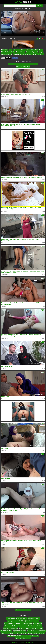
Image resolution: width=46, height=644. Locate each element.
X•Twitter (8, 58)
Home (14, 643)
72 (38, 38)
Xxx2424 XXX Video (6, 631)
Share (3, 58)
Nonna (39, 54)
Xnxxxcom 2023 (37, 623)
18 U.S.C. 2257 (29, 643)
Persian (13, 52)
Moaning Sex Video (25, 626)
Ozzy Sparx (5, 50)
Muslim (23, 50)
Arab (18, 50)
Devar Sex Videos (32, 631)
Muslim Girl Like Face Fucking (30, 64)
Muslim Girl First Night (14, 64)
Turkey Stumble (11, 618)
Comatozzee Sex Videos (11, 626)
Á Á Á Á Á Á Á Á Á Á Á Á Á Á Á (13, 623)
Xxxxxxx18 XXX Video (37, 628)
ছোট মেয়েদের (42, 631)
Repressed (35, 52)
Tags (18, 643)
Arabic (28, 50)
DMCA (22, 643)
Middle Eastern (5, 52)
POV (11, 50)
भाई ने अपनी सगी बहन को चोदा (31, 621)
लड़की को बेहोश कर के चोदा (20, 631)
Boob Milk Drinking (21, 618)
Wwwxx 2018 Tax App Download (23, 633)
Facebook (15, 58)
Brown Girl (28, 54)
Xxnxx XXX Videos (24, 628)
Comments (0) (27, 61)
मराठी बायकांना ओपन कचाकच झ (23, 638)
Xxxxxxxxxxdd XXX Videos (11, 628)
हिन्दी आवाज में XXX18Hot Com (16, 636)
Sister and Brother (36, 626)
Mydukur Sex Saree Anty (32, 636)
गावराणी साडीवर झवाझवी (34, 618)
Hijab (32, 50)
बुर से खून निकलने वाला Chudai (15, 621)
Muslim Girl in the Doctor (23, 67)
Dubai (41, 50)
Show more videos (23, 610)
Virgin (36, 50)
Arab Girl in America (19, 54)
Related (17, 61)
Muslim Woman (21, 52)
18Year (34, 54)
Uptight (41, 52)
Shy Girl (28, 52)
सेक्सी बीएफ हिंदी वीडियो (7, 633)
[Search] (20, 6)
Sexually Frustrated (7, 54)
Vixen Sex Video (27, 623)
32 (43, 38)
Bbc (14, 50)
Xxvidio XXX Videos (39, 633)
